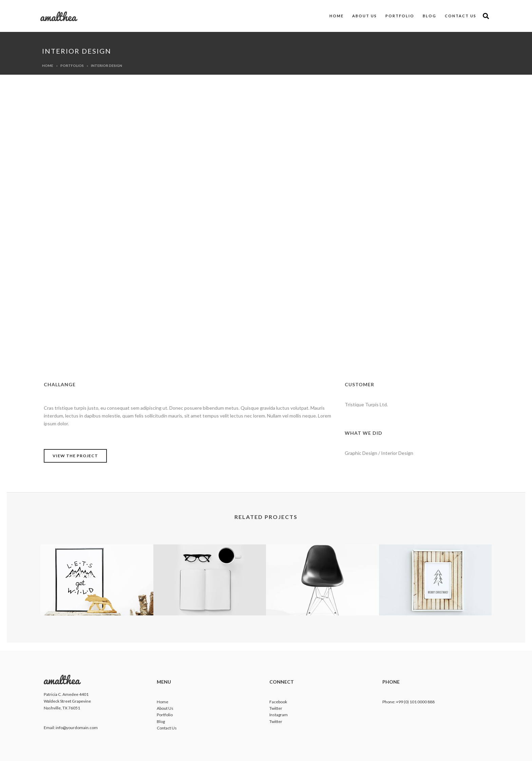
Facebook (278, 702)
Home (337, 16)
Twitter (276, 708)
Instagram (279, 715)
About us (365, 16)
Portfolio (400, 16)
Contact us (461, 16)
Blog (430, 16)
